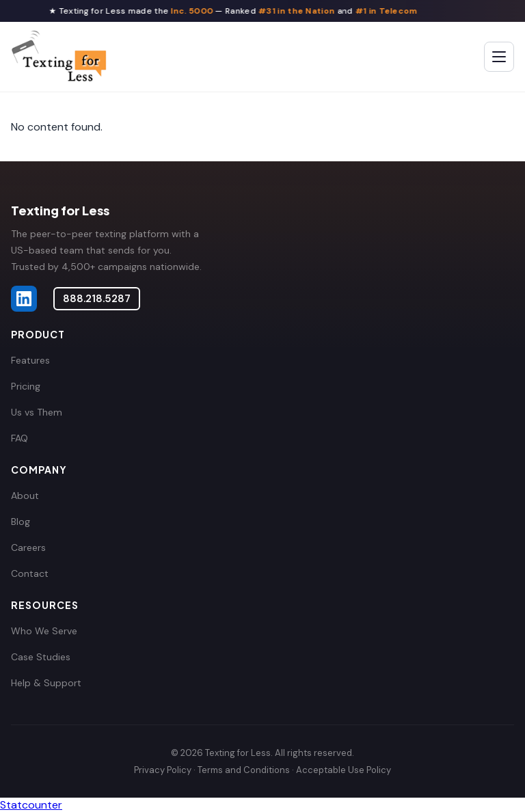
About (25, 496)
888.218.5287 (97, 299)
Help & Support (46, 683)
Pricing (26, 386)
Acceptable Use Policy (344, 770)
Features (30, 360)
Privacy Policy (163, 770)
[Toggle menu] (499, 57)
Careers (28, 547)
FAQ (19, 438)
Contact (30, 573)
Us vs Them (37, 412)
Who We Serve (44, 631)
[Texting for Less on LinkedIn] (24, 299)
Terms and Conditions (244, 770)
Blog (21, 522)
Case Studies (41, 657)
